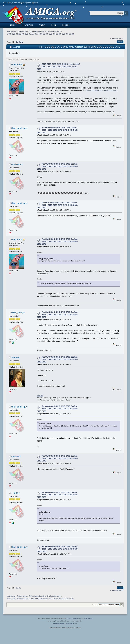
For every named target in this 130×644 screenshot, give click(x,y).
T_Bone (15, 493)
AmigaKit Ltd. (88, 619)
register (35, 3)
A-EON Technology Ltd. (74, 619)
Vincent (15, 357)
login (27, 3)
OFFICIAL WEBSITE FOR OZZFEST (102, 91)
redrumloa (17, 65)
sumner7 (16, 456)
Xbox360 (40, 395)
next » (121, 38)
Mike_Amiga (18, 312)
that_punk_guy (19, 128)
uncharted (17, 164)
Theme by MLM (71, 624)
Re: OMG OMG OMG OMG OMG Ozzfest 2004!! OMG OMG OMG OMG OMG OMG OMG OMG (57, 130)
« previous (114, 38)
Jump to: (95, 605)
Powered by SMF (58, 624)
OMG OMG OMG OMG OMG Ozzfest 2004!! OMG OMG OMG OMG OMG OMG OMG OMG (58, 67)
